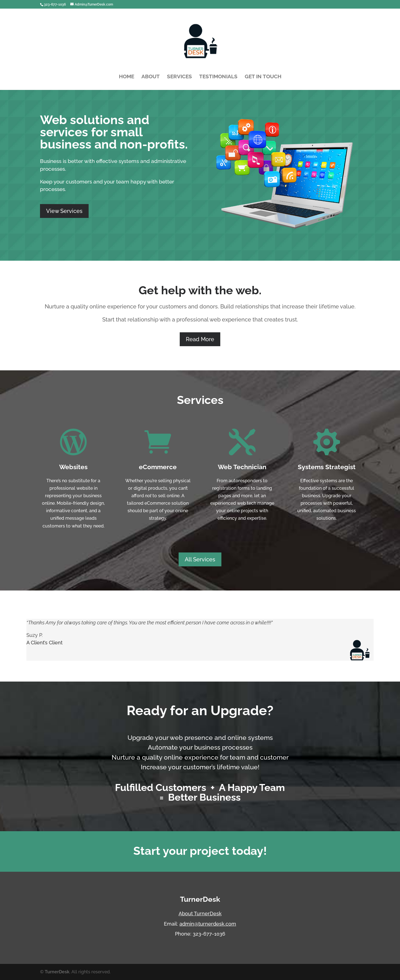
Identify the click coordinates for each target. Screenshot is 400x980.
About (151, 76)
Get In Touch (263, 76)
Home (127, 76)
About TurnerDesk (200, 914)
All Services (200, 559)
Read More (200, 339)
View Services (64, 211)
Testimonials (218, 76)
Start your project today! (200, 851)
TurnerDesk (57, 972)
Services (179, 76)
